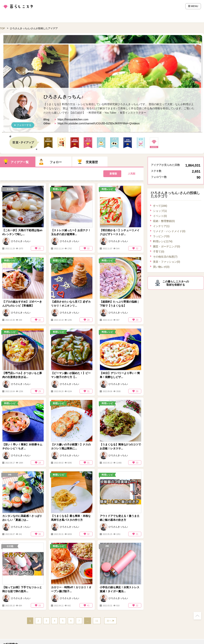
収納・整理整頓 (164, 221)
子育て (159, 252)
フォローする (24, 125)
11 (97, 621)
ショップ (160, 211)
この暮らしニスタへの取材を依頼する (176, 283)
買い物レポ (161, 267)
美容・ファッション (167, 262)
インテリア (161, 226)
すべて (160, 206)
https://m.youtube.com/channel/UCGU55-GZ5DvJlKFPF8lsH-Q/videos (99, 123)
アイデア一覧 (20, 162)
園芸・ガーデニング (167, 246)
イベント (160, 216)
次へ (109, 621)
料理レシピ (163, 241)
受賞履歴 (92, 162)
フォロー (56, 162)
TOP (3, 28)
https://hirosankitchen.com (73, 119)
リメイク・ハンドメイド (169, 231)
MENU (193, 6)
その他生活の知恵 (165, 257)
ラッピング (161, 236)
